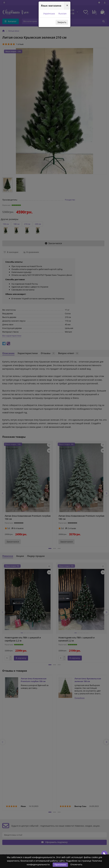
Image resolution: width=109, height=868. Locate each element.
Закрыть (62, 22)
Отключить (76, 864)
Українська (49, 14)
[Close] (67, 5)
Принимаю (60, 865)
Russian (62, 14)
